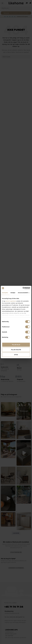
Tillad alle (16, 345)
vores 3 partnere (11, 301)
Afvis (16, 355)
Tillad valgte (16, 350)
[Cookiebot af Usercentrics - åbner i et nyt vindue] (23, 288)
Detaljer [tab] (13, 293)
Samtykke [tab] (5, 293)
